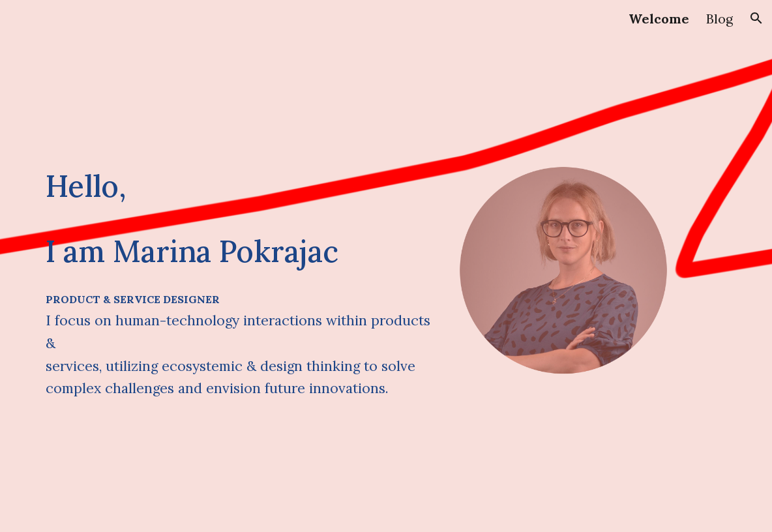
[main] (238, 218)
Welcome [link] (659, 19)
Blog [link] (720, 19)
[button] (756, 18)
